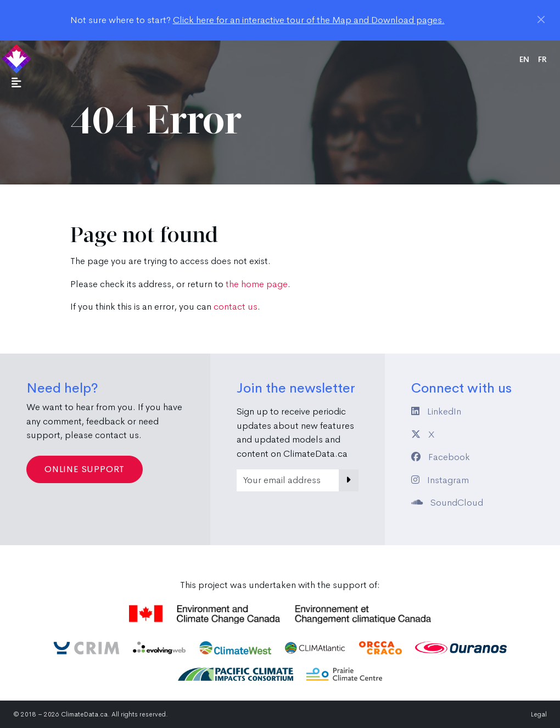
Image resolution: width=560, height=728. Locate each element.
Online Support (85, 469)
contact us (236, 307)
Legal (539, 714)
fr (542, 59)
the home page (257, 284)
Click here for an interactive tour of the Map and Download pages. (309, 20)
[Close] (541, 19)
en (524, 59)
